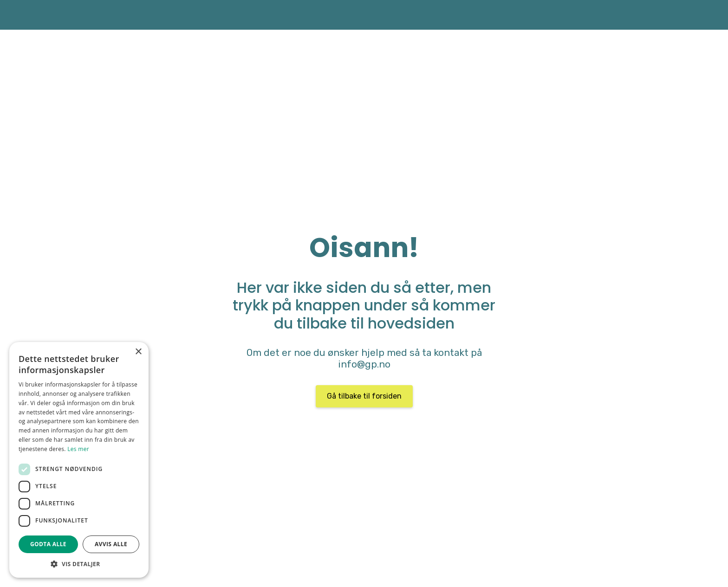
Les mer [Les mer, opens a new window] (78, 449)
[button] (79, 564)
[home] (120, 15)
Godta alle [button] (48, 544)
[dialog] (79, 460)
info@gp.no (364, 364)
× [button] (138, 352)
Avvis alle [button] (111, 544)
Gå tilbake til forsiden (364, 396)
